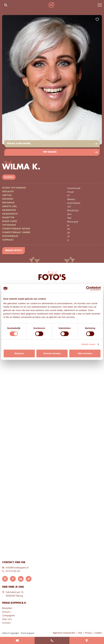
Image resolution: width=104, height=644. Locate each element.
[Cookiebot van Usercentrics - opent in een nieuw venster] (88, 288)
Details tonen (88, 344)
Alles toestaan (85, 353)
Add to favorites (97, 19)
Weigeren (19, 353)
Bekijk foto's (14, 251)
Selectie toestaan (52, 353)
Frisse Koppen (51, 5)
